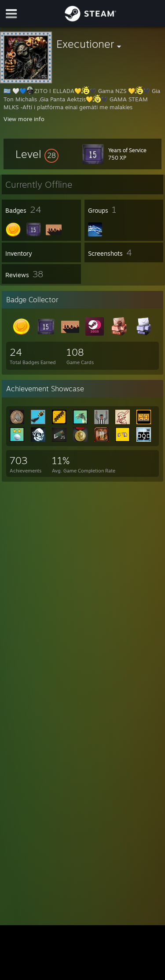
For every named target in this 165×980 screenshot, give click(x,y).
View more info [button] (24, 119)
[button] (37, 154)
